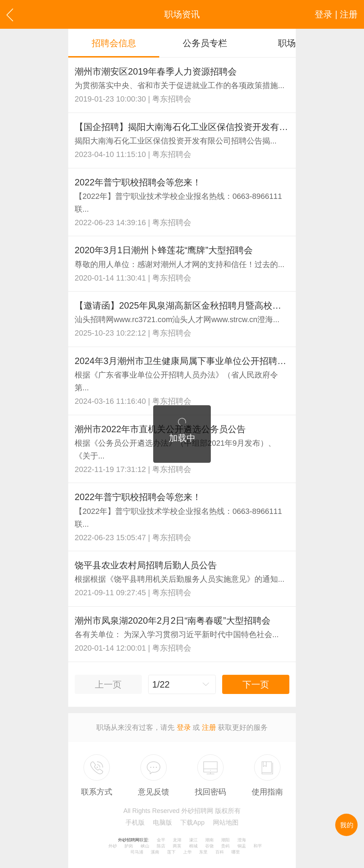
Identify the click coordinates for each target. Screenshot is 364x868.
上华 (187, 852)
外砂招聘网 (129, 840)
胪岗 (129, 846)
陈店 (161, 846)
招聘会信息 (114, 43)
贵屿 (225, 846)
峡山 (145, 846)
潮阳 (225, 840)
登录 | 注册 (336, 14)
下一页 (256, 684)
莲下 (171, 852)
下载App (192, 823)
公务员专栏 (205, 43)
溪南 (155, 852)
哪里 (236, 852)
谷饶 (209, 846)
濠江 (193, 840)
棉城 (193, 846)
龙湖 (177, 840)
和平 (258, 846)
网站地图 (226, 823)
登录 (184, 727)
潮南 (209, 840)
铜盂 (242, 846)
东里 (203, 852)
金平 (161, 840)
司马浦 (137, 852)
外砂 (113, 846)
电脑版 (162, 823)
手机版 (135, 823)
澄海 (242, 840)
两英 (177, 846)
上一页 (108, 684)
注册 (209, 727)
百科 (220, 852)
